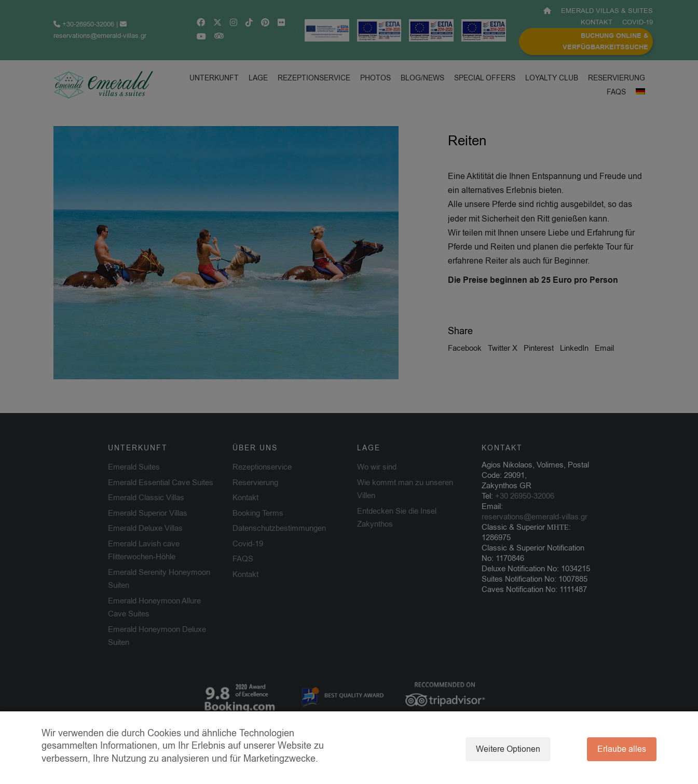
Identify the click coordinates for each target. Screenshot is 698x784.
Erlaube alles (622, 749)
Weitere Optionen (508, 749)
